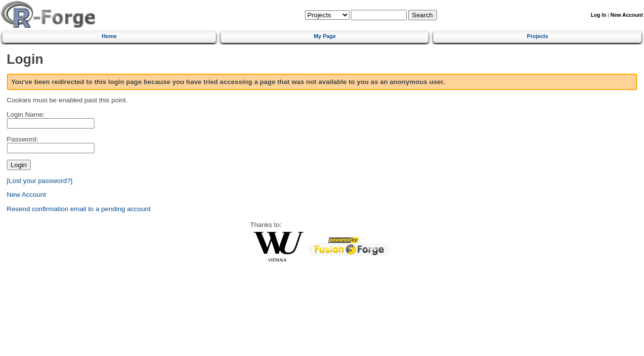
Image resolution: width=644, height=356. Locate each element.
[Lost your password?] (40, 181)
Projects (537, 36)
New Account (627, 15)
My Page (325, 36)
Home (109, 36)
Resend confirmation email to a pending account (79, 209)
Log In (598, 15)
